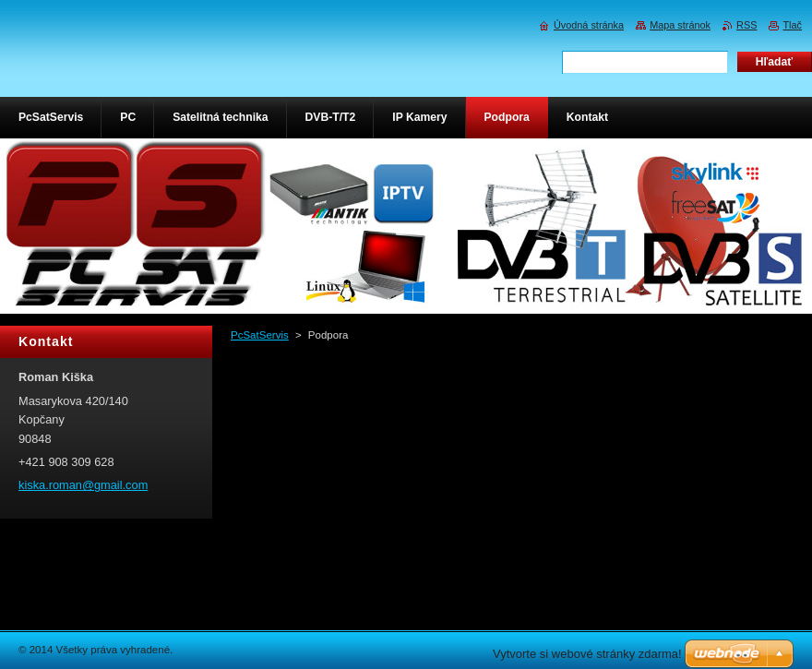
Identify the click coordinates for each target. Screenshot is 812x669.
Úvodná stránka (589, 25)
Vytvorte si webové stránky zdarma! (587, 654)
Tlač (792, 25)
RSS (746, 25)
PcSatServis (260, 335)
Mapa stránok (680, 25)
